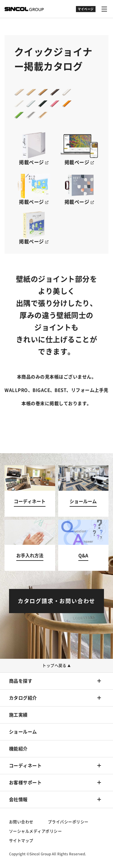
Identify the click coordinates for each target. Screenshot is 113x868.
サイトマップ (21, 841)
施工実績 (18, 715)
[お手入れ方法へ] (30, 545)
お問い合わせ (21, 822)
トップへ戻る (56, 666)
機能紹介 (18, 749)
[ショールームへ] (83, 491)
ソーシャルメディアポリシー (35, 831)
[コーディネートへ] (30, 491)
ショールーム (23, 732)
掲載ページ (34, 162)
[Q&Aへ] (83, 545)
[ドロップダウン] (86, 12)
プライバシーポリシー (68, 822)
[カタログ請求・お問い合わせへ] (56, 601)
